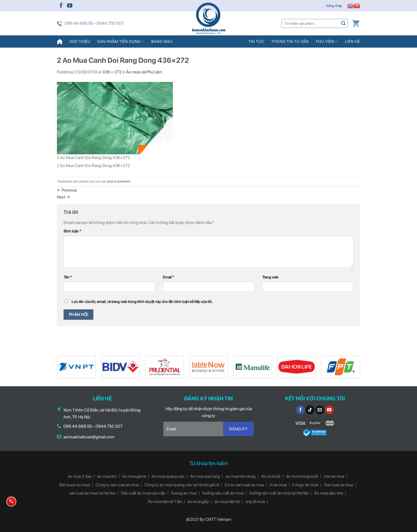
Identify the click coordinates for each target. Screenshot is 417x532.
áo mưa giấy (198, 502)
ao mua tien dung (241, 476)
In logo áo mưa (305, 485)
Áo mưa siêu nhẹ (329, 493)
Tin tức (256, 41)
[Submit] (343, 23)
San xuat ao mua (339, 485)
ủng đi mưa (255, 502)
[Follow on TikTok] (310, 410)
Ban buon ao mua (75, 485)
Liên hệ (353, 41)
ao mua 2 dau (80, 476)
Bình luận (72, 231)
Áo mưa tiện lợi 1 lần (165, 502)
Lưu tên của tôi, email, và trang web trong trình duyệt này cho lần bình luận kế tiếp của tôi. (142, 302)
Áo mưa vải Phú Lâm (144, 72)
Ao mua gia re (134, 476)
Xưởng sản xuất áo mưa (223, 493)
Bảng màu (162, 41)
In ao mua (278, 485)
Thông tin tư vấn (290, 41)
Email (168, 277)
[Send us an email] (320, 410)
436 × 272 (112, 72)
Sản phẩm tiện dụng (121, 41)
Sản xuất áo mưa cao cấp (143, 493)
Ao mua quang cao (168, 476)
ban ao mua (334, 476)
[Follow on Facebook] (61, 6)
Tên (68, 277)
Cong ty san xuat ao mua (117, 485)
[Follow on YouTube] (70, 6)
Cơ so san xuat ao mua (244, 485)
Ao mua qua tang (205, 476)
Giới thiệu (80, 41)
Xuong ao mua (184, 493)
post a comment (119, 181)
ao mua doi (107, 476)
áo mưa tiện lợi (227, 502)
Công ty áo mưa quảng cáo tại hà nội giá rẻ (182, 485)
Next (64, 197)
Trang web (270, 277)
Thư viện (327, 41)
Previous (67, 190)
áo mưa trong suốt (302, 476)
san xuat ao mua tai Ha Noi (92, 493)
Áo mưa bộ (271, 476)
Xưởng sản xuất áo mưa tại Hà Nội (279, 493)
